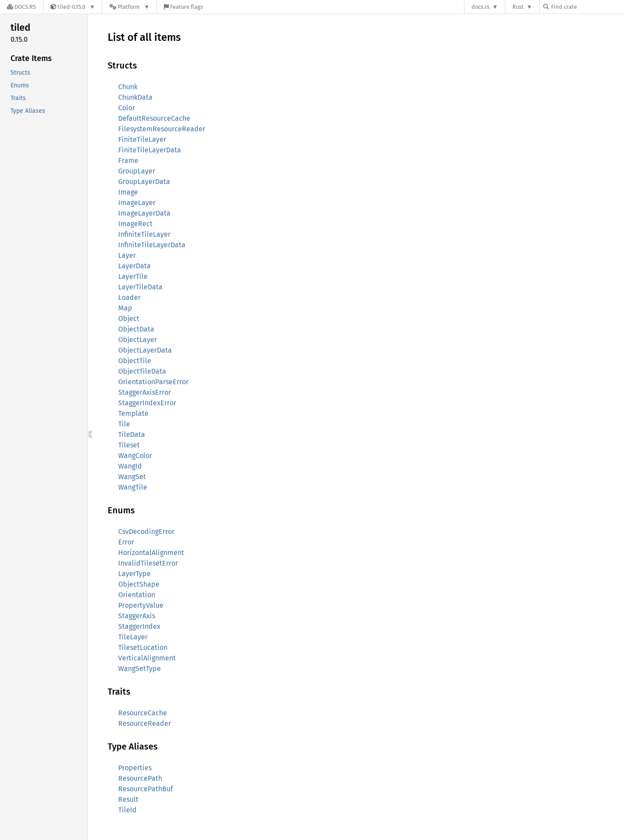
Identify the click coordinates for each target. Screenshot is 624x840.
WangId (130, 466)
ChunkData (135, 97)
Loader (129, 297)
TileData (132, 434)
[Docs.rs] (22, 7)
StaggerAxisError (145, 392)
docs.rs (481, 7)
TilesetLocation (143, 647)
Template (133, 413)
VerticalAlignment (147, 658)
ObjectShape (139, 584)
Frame (128, 160)
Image (128, 192)
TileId (127, 810)
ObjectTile (135, 361)
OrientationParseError (153, 382)
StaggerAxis (137, 616)
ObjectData (136, 329)
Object (129, 319)
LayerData (134, 266)
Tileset (129, 445)
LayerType (134, 574)
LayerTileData (140, 287)
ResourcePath (140, 778)
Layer (127, 255)
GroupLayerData (144, 182)
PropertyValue (141, 605)
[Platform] (129, 7)
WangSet (132, 477)
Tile (124, 424)
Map (125, 308)
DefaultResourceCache (154, 118)
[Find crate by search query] (587, 7)
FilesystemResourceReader (162, 129)
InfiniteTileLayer (144, 234)
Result (128, 799)
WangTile (133, 487)
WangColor (135, 456)
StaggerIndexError (147, 403)
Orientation (137, 595)
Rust (518, 7)
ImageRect (135, 224)
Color (127, 108)
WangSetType (140, 669)
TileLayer (133, 637)
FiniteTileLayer (142, 139)
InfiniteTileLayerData (152, 245)
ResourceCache (143, 713)
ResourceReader (145, 723)
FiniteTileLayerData (150, 150)
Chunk (128, 87)
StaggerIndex (139, 626)
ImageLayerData (144, 213)
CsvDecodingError (146, 532)
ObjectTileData (142, 371)
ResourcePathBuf (145, 789)
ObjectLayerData (145, 350)
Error (126, 542)
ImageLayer (137, 203)
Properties (135, 768)
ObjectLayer (138, 340)
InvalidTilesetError (148, 563)
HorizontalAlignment (151, 553)
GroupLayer (137, 171)
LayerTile (133, 276)
